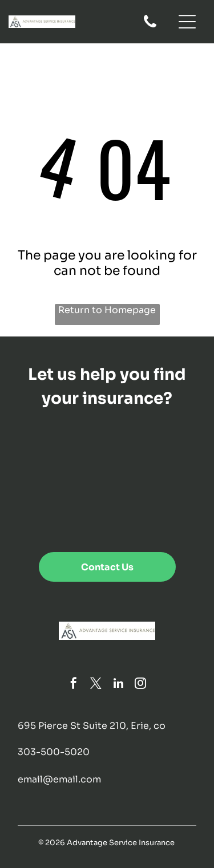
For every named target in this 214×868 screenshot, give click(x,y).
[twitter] (96, 685)
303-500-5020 (54, 752)
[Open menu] (187, 22)
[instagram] (140, 685)
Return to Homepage (107, 310)
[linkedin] (118, 685)
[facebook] (74, 685)
